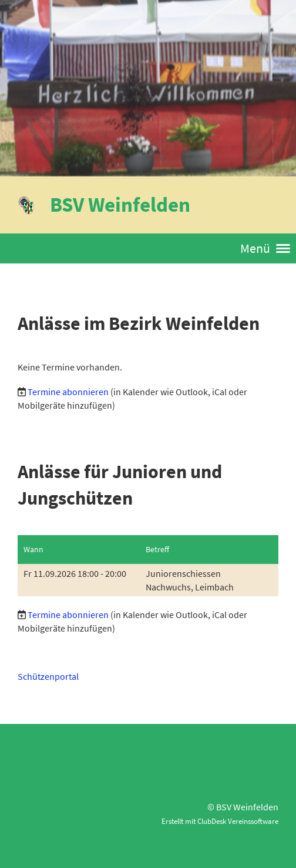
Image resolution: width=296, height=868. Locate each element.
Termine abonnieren (68, 392)
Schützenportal (48, 676)
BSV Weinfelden (120, 204)
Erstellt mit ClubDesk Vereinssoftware (220, 821)
